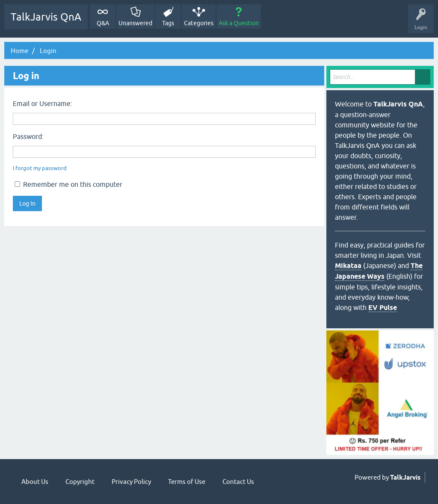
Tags (168, 23)
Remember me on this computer (68, 184)
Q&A (103, 23)
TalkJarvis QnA (46, 17)
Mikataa (348, 266)
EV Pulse (383, 308)
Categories (199, 23)
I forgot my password (40, 168)
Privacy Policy (131, 482)
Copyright (80, 482)
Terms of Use (187, 482)
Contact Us (238, 482)
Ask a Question (239, 23)
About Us (35, 482)
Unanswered (135, 23)
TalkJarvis (405, 477)
